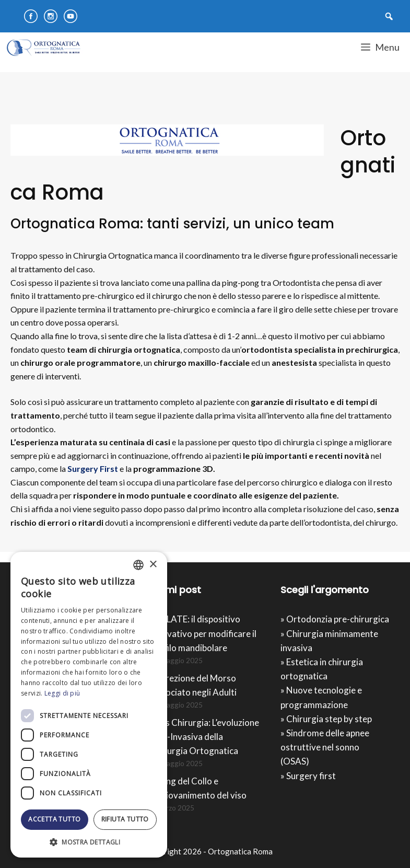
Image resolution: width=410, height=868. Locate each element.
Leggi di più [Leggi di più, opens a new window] (62, 693)
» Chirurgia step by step (326, 719)
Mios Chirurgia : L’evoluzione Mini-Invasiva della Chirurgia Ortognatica (205, 737)
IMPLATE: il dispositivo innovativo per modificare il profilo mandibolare (203, 633)
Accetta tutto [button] (54, 819)
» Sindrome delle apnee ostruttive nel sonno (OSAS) (325, 747)
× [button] (153, 565)
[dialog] (89, 705)
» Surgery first (308, 776)
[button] (89, 842)
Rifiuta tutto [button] (125, 819)
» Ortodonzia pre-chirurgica (335, 619)
